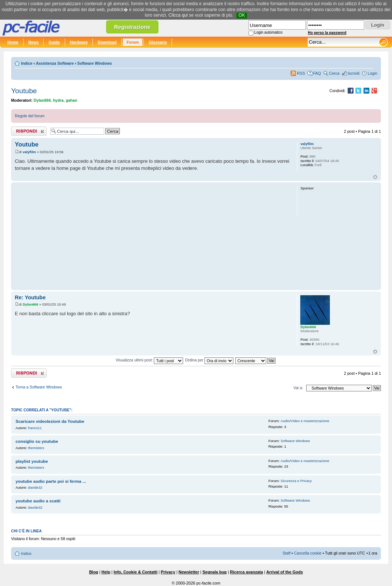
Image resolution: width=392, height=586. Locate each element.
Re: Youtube (30, 297)
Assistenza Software (55, 63)
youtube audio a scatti (38, 501)
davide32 (35, 487)
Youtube (24, 91)
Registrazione (132, 27)
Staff (287, 553)
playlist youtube (32, 461)
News (34, 42)
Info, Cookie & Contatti (136, 572)
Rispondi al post (29, 131)
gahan (72, 100)
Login (372, 73)
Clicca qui (178, 15)
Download (107, 42)
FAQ (317, 73)
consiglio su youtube (37, 441)
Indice (27, 63)
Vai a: (298, 388)
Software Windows (95, 63)
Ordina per (209, 360)
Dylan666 (42, 100)
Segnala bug (214, 572)
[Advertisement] (153, 236)
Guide (54, 42)
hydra (58, 100)
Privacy (168, 572)
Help (106, 572)
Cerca (334, 73)
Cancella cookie (308, 553)
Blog (94, 572)
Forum (133, 42)
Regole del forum (30, 116)
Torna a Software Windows (39, 387)
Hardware (79, 42)
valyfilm (29, 152)
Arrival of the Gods (285, 572)
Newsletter (189, 572)
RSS (301, 73)
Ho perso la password (327, 33)
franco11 (35, 428)
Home (13, 42)
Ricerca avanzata (246, 572)
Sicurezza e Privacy (296, 481)
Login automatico (268, 32)
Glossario (158, 42)
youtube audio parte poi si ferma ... (51, 481)
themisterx (36, 448)
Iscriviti (354, 73)
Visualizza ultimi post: (150, 360)
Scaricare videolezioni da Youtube (50, 421)
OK (242, 15)
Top (375, 177)
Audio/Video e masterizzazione (305, 421)
